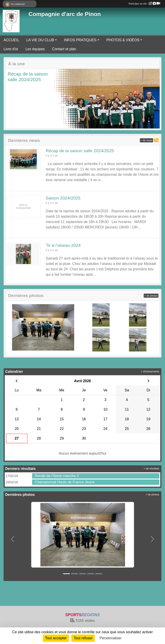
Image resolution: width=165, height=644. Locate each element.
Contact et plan (64, 49)
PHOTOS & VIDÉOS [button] (123, 40)
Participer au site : (144, 4)
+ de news (146, 140)
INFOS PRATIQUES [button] (80, 40)
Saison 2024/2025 (63, 198)
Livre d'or (11, 49)
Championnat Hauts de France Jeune (65, 482)
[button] (12, 99)
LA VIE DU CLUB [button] (40, 40)
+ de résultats (151, 468)
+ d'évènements (150, 371)
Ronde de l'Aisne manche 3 (57, 476)
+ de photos (151, 296)
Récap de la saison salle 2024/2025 (80, 151)
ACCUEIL (11, 40)
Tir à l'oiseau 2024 (63, 245)
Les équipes (35, 49)
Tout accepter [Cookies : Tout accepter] (56, 638)
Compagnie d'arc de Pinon (65, 14)
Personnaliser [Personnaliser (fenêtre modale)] (111, 638)
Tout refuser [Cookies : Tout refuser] (83, 638)
